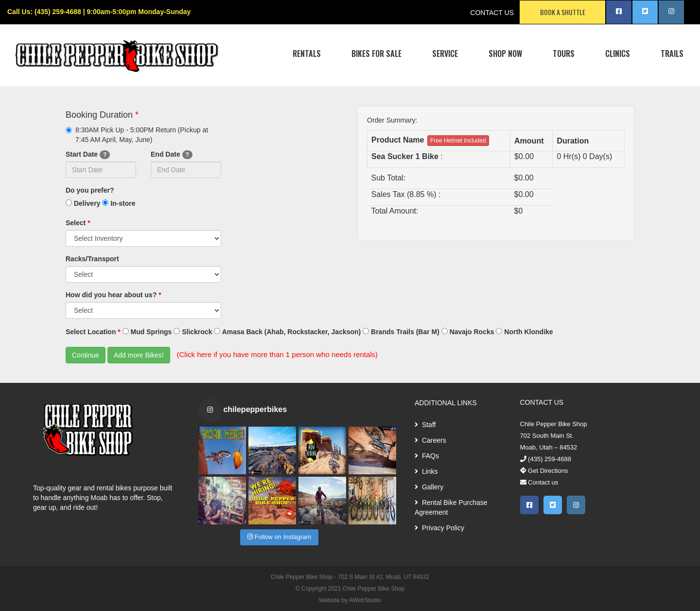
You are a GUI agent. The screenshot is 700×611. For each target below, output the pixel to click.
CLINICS (618, 54)
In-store (119, 203)
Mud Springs (147, 332)
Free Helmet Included (458, 141)
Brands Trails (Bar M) (401, 332)
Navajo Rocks (468, 332)
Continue (86, 355)
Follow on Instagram (280, 537)
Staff (425, 425)
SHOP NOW (505, 54)
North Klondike (524, 332)
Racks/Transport (92, 259)
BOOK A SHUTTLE (563, 12)
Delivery (83, 203)
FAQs (427, 456)
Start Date (88, 155)
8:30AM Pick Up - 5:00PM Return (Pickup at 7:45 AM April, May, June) (137, 135)
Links (426, 471)
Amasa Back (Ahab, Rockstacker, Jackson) (287, 332)
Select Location (93, 332)
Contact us (539, 482)
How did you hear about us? (114, 295)
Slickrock (193, 332)
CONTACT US (492, 13)
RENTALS (307, 54)
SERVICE (445, 54)
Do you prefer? (90, 190)
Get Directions (544, 471)
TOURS (564, 54)
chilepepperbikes (255, 409)
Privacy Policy (439, 528)
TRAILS (672, 54)
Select (78, 223)
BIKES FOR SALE (376, 54)
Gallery (429, 487)
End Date (172, 155)
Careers (430, 440)
